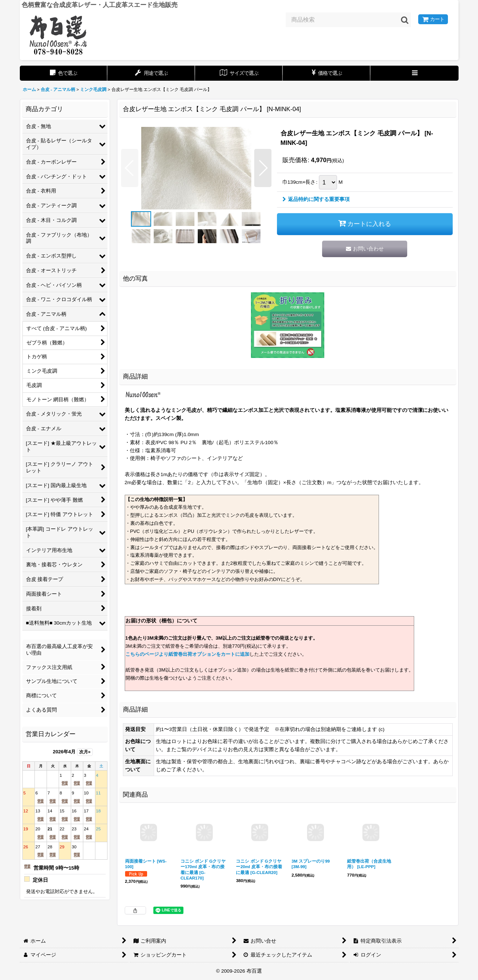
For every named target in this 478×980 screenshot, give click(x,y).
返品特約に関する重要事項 (316, 199)
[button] (414, 73)
